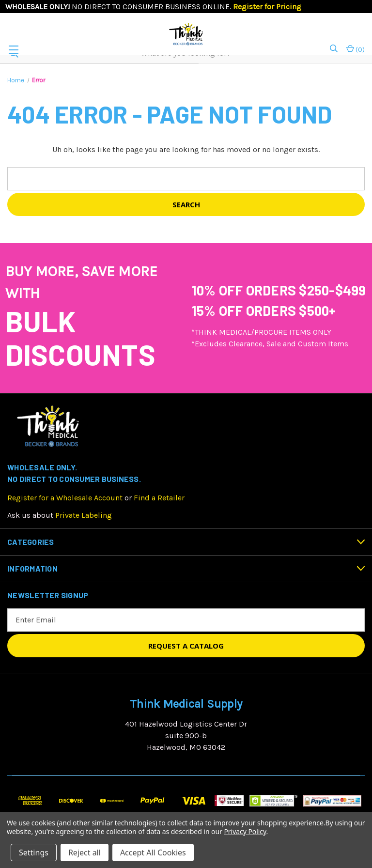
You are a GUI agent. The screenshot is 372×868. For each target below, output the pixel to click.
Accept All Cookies (153, 852)
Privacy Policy (245, 831)
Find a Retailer (159, 498)
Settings (34, 852)
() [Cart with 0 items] (356, 49)
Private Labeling (84, 515)
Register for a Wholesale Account (65, 498)
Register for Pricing (267, 7)
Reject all (85, 852)
